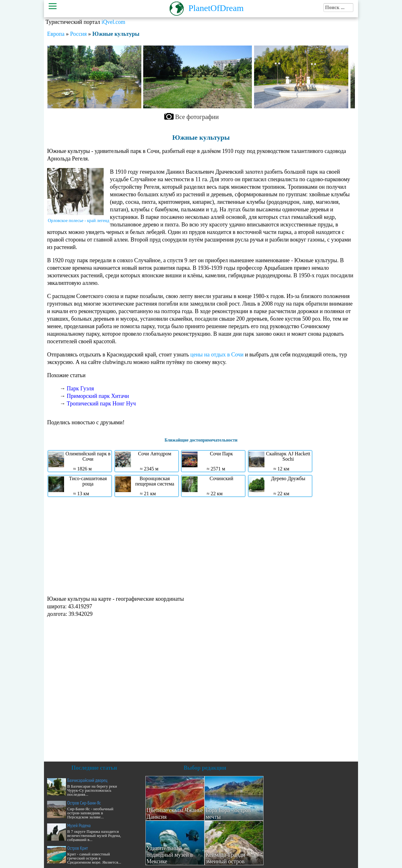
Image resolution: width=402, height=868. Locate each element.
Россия (78, 34)
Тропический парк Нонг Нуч (101, 404)
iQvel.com (113, 22)
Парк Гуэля (81, 388)
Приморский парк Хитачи (98, 396)
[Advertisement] (201, 545)
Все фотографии (197, 117)
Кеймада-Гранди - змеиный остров (227, 858)
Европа (56, 34)
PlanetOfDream (216, 8)
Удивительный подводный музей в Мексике (170, 855)
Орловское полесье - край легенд (79, 221)
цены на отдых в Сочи (217, 355)
